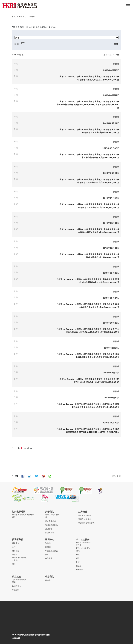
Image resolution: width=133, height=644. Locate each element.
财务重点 (16, 543)
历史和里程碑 (51, 521)
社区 (78, 562)
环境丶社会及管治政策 (83, 550)
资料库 (32, 17)
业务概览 (83, 512)
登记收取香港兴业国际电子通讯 (23, 516)
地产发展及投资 (85, 515)
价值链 (79, 566)
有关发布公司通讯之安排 (19, 559)
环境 (78, 555)
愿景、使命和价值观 (52, 516)
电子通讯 (49, 558)
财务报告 (16, 551)
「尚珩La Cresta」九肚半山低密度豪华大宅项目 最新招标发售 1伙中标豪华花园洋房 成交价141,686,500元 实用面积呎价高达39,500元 (88, 104)
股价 (14, 564)
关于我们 (50, 512)
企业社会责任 (83, 539)
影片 (47, 555)
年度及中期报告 (52, 551)
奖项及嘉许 (50, 533)
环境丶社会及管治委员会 (83, 544)
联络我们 (50, 577)
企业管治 (49, 529)
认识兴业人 (17, 586)
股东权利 (16, 555)
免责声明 (16, 638)
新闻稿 (48, 547)
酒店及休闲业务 (85, 519)
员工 (78, 558)
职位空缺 (16, 590)
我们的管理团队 (52, 525)
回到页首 (116, 476)
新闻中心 (23, 17)
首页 (14, 17)
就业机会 (17, 577)
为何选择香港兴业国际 (19, 581)
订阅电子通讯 (19, 512)
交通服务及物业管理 (86, 523)
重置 (116, 44)
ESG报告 (80, 570)
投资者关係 (18, 539)
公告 (14, 547)
